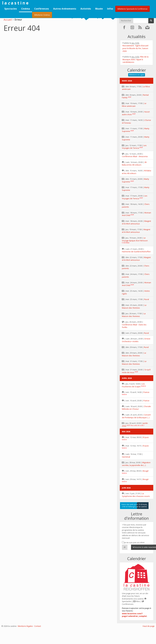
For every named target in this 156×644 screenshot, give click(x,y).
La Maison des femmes (134, 306)
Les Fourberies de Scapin (133, 385)
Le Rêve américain (134, 105)
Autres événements (65, 9)
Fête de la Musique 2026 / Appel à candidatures (135, 59)
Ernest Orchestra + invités (136, 340)
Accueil (8, 20)
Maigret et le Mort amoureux (136, 222)
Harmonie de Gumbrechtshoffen (136, 252)
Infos (110, 9)
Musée (99, 9)
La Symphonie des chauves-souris (136, 495)
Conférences (42, 9)
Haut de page (149, 626)
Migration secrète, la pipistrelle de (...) (136, 464)
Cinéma (26, 9)
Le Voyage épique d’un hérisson (135, 239)
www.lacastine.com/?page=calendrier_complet (134, 615)
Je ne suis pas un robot (133, 542)
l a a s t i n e (15, 3)
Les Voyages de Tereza (134, 147)
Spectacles (11, 9)
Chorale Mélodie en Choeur (136, 408)
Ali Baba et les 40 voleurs (134, 164)
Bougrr (146, 471)
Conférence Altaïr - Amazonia (135, 156)
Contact (38, 626)
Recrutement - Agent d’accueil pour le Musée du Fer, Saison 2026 (135, 48)
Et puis (146, 437)
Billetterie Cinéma (42, 15)
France (146, 392)
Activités (86, 9)
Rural (147, 299)
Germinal (126, 457)
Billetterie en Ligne (137, 75)
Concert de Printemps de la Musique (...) (136, 416)
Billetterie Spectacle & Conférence (133, 9)
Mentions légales (25, 626)
